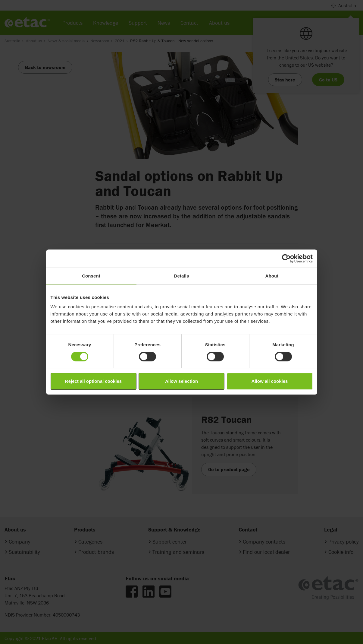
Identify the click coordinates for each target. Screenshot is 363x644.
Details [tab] (182, 276)
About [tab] (272, 276)
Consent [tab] (91, 276)
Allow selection (181, 381)
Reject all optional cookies (93, 381)
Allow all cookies (270, 381)
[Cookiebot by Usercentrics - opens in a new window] (286, 259)
